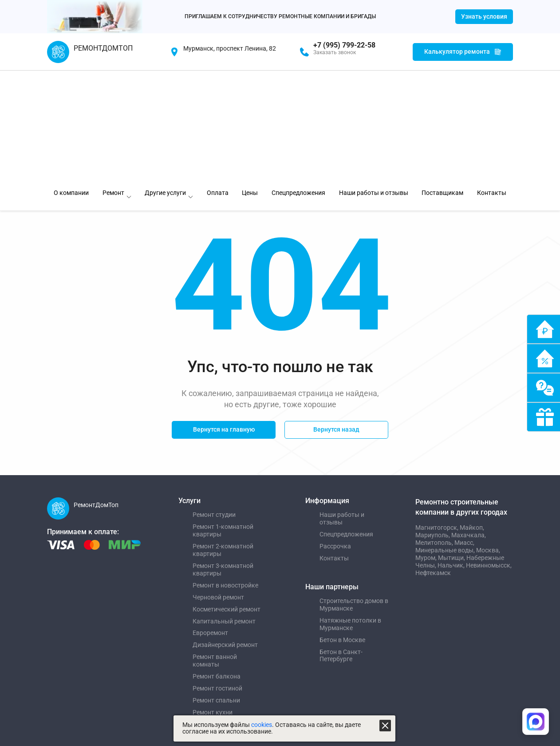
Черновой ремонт (218, 485)
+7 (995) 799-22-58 (344, 45)
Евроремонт (210, 521)
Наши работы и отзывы (342, 407)
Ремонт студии (214, 403)
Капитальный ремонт (224, 509)
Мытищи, (452, 445)
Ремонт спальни (216, 588)
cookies (262, 725)
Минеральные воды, (446, 438)
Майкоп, (472, 416)
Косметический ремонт (227, 497)
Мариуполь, (433, 423)
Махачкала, (469, 423)
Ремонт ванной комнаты (215, 549)
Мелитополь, (435, 430)
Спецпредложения (346, 422)
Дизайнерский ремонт (225, 533)
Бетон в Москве (342, 528)
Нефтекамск (433, 460)
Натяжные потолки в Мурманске (350, 512)
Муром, (427, 445)
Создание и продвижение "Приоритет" (110, 654)
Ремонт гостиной (217, 576)
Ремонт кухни (213, 600)
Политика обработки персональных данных (268, 641)
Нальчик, (452, 453)
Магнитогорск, (438, 416)
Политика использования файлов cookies (265, 654)
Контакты (334, 446)
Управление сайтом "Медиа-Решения (108, 641)
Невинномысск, (489, 453)
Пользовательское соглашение (251, 667)
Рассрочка (335, 434)
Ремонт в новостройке (225, 473)
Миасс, (464, 430)
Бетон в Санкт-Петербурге (341, 543)
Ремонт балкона (217, 564)
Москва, (488, 438)
